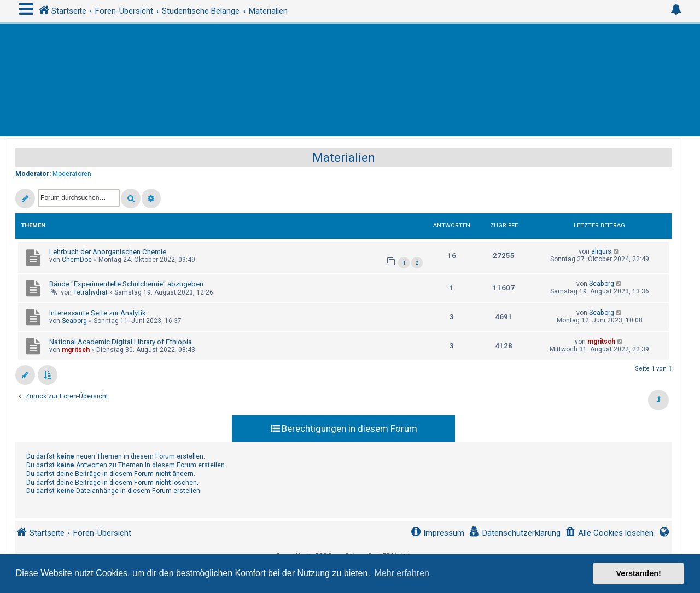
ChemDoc (77, 260)
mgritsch (76, 350)
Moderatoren (72, 174)
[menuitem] (609, 533)
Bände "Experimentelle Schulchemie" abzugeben (126, 284)
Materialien (344, 158)
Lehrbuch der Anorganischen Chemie (108, 252)
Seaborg (602, 284)
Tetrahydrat (91, 292)
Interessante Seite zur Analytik (98, 313)
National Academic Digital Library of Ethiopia (121, 342)
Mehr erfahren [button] (402, 573)
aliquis (601, 251)
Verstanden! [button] (639, 573)
